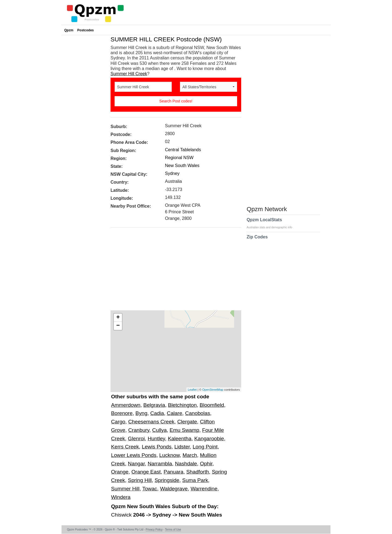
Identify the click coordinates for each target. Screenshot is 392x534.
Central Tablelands (183, 150)
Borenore (122, 413)
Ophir (206, 464)
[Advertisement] (173, 271)
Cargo (118, 422)
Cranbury (139, 430)
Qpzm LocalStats (272, 223)
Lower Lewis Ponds (134, 455)
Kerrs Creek (125, 447)
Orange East (146, 472)
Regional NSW (179, 158)
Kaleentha (180, 439)
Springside (167, 480)
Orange (120, 472)
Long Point (205, 447)
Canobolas (198, 413)
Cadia (157, 413)
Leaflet (192, 390)
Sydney (172, 173)
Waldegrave (174, 489)
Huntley (156, 439)
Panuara (174, 472)
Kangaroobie (209, 439)
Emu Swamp (184, 430)
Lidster (182, 447)
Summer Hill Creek (129, 74)
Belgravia (154, 405)
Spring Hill (140, 480)
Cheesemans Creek (151, 422)
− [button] (118, 326)
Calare (175, 413)
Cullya (159, 430)
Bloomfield (212, 405)
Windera (121, 497)
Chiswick (122, 515)
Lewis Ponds (157, 447)
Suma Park (195, 480)
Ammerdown (126, 405)
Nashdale (186, 464)
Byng (142, 413)
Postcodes (86, 30)
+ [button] (118, 318)
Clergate (187, 422)
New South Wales (182, 166)
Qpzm (69, 30)
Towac (150, 489)
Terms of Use (173, 530)
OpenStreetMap (213, 390)
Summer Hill (125, 489)
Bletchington (182, 405)
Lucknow (169, 455)
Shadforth (197, 472)
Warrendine (204, 489)
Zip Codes (257, 240)
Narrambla (160, 464)
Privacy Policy (154, 530)
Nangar (136, 464)
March (190, 455)
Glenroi (136, 439)
